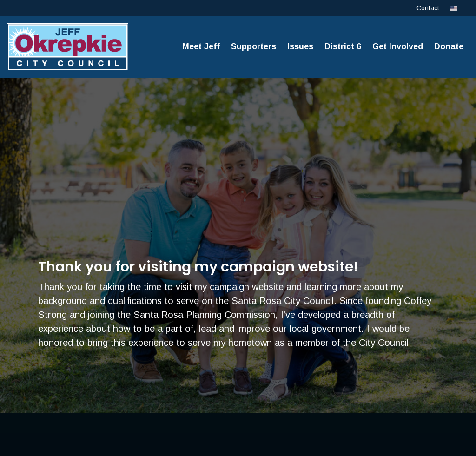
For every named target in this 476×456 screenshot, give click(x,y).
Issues (300, 46)
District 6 (343, 46)
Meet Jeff (201, 46)
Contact (428, 8)
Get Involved (398, 46)
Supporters (254, 46)
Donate (449, 46)
